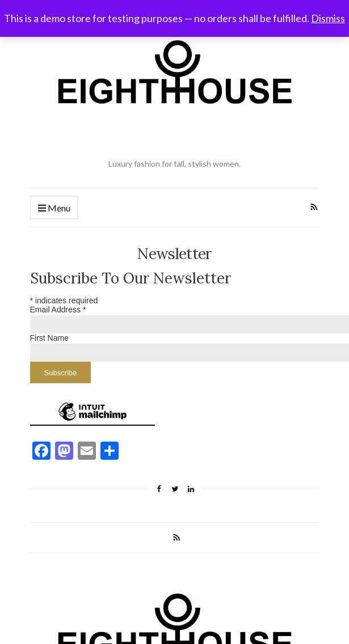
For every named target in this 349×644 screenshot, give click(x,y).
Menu (54, 208)
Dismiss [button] (328, 18)
